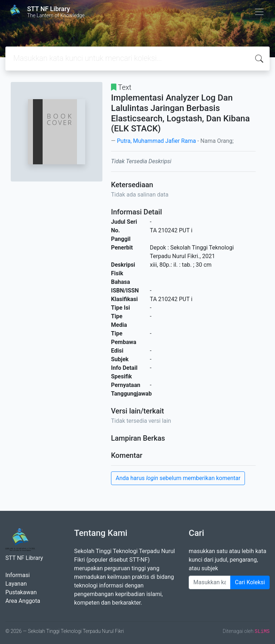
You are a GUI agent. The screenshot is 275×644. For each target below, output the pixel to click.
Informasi (18, 575)
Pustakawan (21, 592)
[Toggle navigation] (259, 12)
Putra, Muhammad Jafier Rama (156, 141)
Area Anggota (23, 601)
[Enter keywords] (210, 582)
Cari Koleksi (250, 582)
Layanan (16, 584)
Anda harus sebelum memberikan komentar (178, 478)
